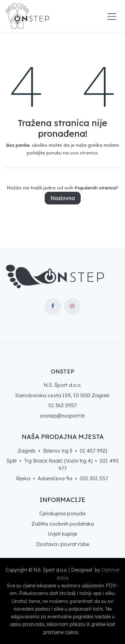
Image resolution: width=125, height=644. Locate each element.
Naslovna (63, 198)
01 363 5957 (62, 405)
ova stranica (84, 153)
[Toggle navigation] (112, 16)
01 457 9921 (94, 451)
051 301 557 (94, 478)
